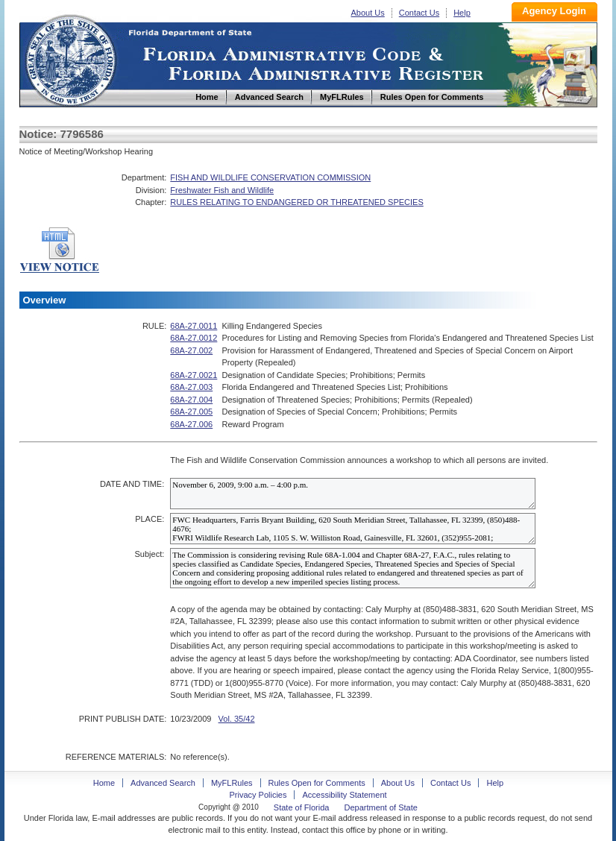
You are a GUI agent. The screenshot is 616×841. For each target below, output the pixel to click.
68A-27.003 (191, 387)
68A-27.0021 (194, 375)
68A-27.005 (191, 412)
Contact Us (419, 13)
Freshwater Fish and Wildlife (222, 190)
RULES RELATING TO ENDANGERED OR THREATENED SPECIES (296, 202)
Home (70, 59)
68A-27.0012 (194, 338)
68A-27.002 (191, 350)
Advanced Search (163, 783)
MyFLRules (232, 783)
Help (462, 13)
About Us (368, 13)
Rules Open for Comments (317, 783)
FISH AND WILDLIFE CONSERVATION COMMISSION (270, 177)
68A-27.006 (191, 424)
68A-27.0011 (194, 326)
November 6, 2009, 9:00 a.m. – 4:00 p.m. (353, 494)
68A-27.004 (191, 400)
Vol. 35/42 (237, 719)
